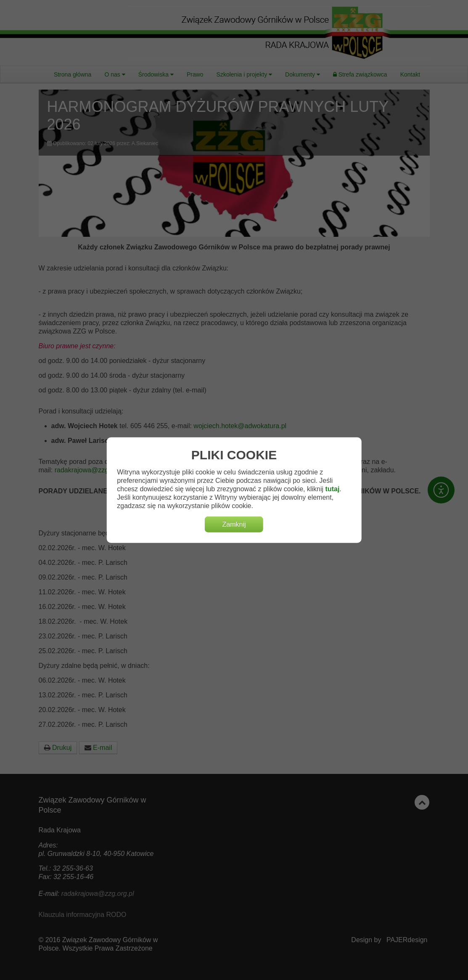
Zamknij (234, 524)
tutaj (333, 489)
